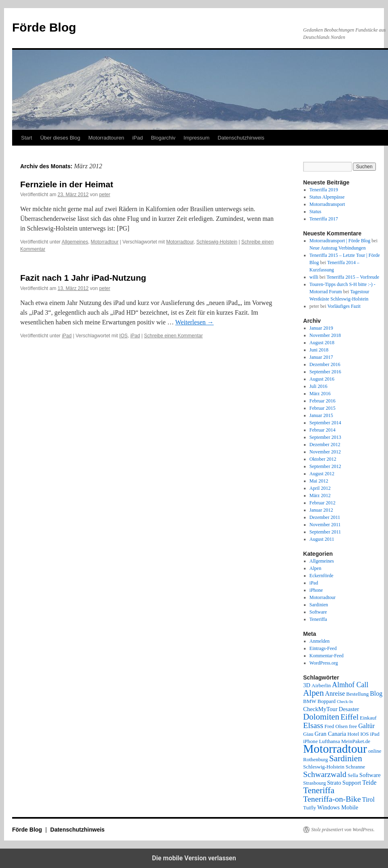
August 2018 (322, 343)
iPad (137, 138)
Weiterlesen (195, 322)
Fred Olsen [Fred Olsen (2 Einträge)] (336, 726)
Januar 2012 (321, 510)
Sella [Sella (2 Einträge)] (353, 775)
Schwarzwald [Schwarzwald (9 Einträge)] (325, 774)
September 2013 (325, 437)
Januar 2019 (321, 328)
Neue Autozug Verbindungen (338, 248)
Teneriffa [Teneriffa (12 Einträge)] (319, 790)
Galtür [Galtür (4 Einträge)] (366, 726)
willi (314, 277)
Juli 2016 (318, 386)
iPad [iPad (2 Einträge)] (375, 734)
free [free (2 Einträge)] (353, 726)
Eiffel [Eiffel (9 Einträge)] (349, 717)
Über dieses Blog (60, 138)
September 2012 (325, 466)
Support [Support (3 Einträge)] (352, 783)
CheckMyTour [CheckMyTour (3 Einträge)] (320, 709)
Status (315, 212)
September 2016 (325, 372)
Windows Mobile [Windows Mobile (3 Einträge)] (338, 807)
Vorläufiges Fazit (344, 306)
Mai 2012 (319, 481)
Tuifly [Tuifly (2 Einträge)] (310, 808)
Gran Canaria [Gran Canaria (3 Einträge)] (330, 734)
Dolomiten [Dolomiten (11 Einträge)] (321, 717)
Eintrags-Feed (323, 648)
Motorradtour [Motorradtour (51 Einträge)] (335, 749)
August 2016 (322, 379)
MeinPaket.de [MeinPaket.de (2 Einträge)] (356, 741)
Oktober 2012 (323, 459)
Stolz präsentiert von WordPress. (343, 830)
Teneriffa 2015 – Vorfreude (353, 277)
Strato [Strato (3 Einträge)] (334, 783)
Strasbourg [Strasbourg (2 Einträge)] (314, 783)
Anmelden (320, 641)
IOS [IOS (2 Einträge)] (365, 734)
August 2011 (322, 539)
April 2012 (320, 488)
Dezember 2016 (325, 364)
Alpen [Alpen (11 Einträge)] (313, 693)
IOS (123, 336)
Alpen (315, 568)
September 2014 (325, 423)
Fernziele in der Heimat (67, 184)
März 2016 (320, 394)
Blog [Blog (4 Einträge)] (376, 693)
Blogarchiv (163, 138)
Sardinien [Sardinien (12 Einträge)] (346, 758)
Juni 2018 (319, 350)
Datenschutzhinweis (241, 138)
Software (318, 612)
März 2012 (320, 495)
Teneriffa (318, 619)
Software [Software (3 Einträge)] (370, 775)
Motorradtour (105, 242)
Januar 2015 (321, 415)
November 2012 (325, 452)
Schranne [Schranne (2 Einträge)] (355, 767)
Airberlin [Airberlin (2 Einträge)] (321, 685)
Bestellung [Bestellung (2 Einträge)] (358, 694)
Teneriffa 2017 (324, 219)
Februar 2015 (323, 408)
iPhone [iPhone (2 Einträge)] (310, 741)
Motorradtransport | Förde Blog (340, 241)
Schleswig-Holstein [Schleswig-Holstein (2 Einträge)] (324, 767)
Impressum (196, 138)
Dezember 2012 (325, 445)
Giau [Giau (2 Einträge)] (308, 734)
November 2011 (325, 525)
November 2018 (325, 335)
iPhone (316, 590)
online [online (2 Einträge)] (375, 751)
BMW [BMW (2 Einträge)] (310, 701)
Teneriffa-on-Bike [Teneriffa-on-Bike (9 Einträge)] (332, 799)
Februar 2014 (323, 430)
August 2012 (322, 474)
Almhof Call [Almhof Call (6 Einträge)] (350, 685)
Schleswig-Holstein (217, 242)
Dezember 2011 (325, 517)
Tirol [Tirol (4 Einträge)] (368, 799)
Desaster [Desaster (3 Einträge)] (349, 709)
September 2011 (325, 532)
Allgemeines (75, 242)
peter (104, 195)
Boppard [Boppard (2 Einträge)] (327, 701)
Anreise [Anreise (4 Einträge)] (335, 693)
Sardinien (319, 605)
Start (26, 138)
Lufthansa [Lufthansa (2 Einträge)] (329, 741)
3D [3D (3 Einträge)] (307, 685)
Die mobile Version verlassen (194, 858)
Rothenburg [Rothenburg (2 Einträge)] (315, 759)
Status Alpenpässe (327, 197)
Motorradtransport (327, 204)
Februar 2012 (323, 503)
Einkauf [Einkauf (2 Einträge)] (368, 718)
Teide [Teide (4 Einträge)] (369, 782)
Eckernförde (322, 576)
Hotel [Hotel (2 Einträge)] (353, 734)
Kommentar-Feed (327, 656)
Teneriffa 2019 (324, 190)
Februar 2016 (323, 401)
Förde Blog (44, 27)
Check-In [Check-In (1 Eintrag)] (345, 702)
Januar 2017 (321, 357)
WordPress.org (324, 663)
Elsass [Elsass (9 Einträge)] (313, 725)
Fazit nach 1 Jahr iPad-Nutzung (83, 278)
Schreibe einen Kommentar (173, 336)
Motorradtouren (106, 138)
